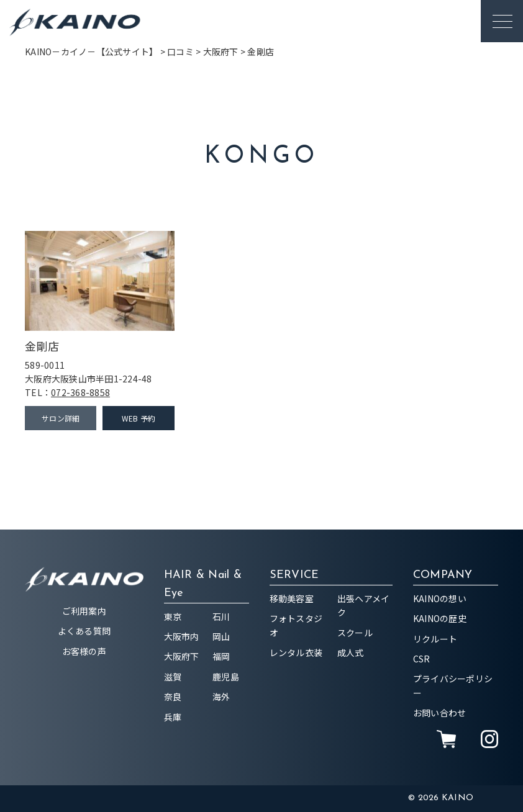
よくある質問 (84, 631)
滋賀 (173, 677)
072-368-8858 (80, 392)
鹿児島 (226, 677)
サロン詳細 (61, 418)
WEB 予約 (139, 418)
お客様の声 (84, 651)
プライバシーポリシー (453, 685)
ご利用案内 (84, 611)
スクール (355, 633)
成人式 (351, 652)
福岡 (221, 656)
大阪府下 (182, 656)
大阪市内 (182, 636)
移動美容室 (292, 598)
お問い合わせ (440, 713)
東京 (173, 616)
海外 (221, 697)
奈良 (173, 697)
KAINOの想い (440, 598)
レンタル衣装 (296, 652)
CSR (422, 659)
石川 (221, 616)
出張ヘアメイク (364, 605)
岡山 (221, 636)
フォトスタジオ (296, 625)
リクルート (435, 639)
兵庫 (173, 717)
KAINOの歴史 (440, 618)
